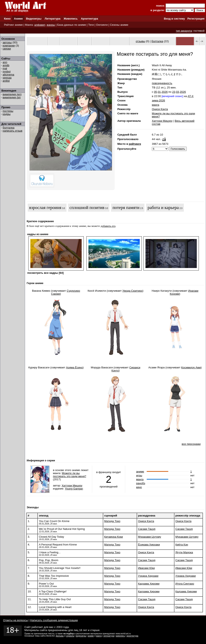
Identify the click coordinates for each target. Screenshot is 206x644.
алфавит (40, 25)
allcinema (8, 75)
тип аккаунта (184, 31)
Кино (7, 19)
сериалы (70, 636)
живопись (120, 636)
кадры (7, 114)
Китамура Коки (114, 537)
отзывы (141, 41)
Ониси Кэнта (160, 109)
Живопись (71, 19)
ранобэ (141, 483)
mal (5, 68)
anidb (6, 65)
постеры (8, 111)
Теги (91, 25)
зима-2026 (158, 100)
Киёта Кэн (182, 545)
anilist (6, 81)
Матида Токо (112, 521)
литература (109, 636)
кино (139, 487)
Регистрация (196, 19)
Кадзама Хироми (149, 584)
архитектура (132, 636)
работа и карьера (163, 208)
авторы (7, 42)
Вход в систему (174, 19)
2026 (165, 92)
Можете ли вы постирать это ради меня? (70, 475)
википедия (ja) (12, 97)
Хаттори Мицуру (162, 121)
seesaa (7, 78)
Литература (53, 19)
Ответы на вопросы (15, 620)
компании (9, 46)
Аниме (18, 19)
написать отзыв (13, 131)
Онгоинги (102, 25)
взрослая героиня (45, 208)
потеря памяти (126, 208)
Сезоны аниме (119, 25)
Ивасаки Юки (146, 568)
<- (197, 41)
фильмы (60, 636)
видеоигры (81, 636)
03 (178, 92)
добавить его (108, 226)
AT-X (191, 96)
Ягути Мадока (184, 552)
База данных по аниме (72, 25)
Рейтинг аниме (13, 25)
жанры (51, 25)
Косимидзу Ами (191, 367)
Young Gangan (74, 489)
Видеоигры (34, 19)
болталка (9, 128)
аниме (140, 472)
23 (174, 92)
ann (5, 62)
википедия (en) (12, 94)
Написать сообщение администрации (54, 620)
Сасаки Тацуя (147, 529)
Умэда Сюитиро (133, 291)
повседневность (162, 83)
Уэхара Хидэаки (148, 576)
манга (156, 105)
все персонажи (191, 444)
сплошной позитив (87, 208)
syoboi (7, 71)
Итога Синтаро (185, 584)
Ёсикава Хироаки (149, 545)
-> (202, 41)
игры (139, 475)
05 (155, 92)
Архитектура (89, 19)
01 (159, 92)
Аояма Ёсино (74, 367)
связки (7, 49)
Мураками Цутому (150, 537)
